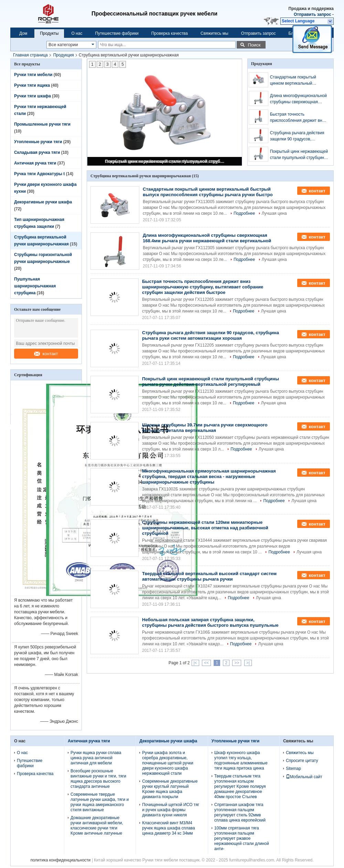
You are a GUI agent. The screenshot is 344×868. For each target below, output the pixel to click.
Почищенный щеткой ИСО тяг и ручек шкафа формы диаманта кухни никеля (171, 810)
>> (237, 663)
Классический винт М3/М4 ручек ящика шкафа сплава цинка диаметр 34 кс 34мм (168, 828)
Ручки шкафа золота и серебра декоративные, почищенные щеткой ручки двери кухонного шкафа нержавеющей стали (168, 763)
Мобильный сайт (304, 777)
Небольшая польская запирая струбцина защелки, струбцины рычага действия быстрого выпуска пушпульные (210, 622)
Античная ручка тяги (35, 163)
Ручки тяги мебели (33, 75)
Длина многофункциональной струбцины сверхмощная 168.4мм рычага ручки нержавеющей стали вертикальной (298, 99)
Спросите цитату (302, 761)
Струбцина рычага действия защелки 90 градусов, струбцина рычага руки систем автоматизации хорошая (297, 136)
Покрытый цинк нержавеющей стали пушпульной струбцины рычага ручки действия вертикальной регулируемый (165, 161)
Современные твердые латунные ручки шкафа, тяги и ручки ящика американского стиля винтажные (100, 802)
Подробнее (244, 213)
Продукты (49, 33)
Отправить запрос (313, 14)
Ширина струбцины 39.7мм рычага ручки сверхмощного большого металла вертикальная (205, 428)
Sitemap (293, 769)
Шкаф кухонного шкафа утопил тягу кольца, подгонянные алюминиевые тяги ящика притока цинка (241, 760)
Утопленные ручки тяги (38, 142)
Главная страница (30, 55)
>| (248, 663)
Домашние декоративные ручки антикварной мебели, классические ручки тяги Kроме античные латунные (97, 825)
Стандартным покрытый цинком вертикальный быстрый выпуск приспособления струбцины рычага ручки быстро (297, 81)
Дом (23, 33)
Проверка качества (170, 33)
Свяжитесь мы (214, 33)
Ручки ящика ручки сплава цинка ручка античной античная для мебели (96, 758)
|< (195, 663)
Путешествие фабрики (117, 33)
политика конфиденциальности (60, 860)
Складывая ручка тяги (37, 152)
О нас (77, 33)
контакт (46, 354)
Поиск (254, 45)
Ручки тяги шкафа (33, 96)
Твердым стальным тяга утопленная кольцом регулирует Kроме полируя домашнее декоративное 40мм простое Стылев (240, 786)
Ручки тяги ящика (32, 85)
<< (206, 663)
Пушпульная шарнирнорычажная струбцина (35, 286)
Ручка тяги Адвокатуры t (39, 174)
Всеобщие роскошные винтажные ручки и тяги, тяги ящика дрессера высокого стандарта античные (98, 779)
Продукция (64, 55)
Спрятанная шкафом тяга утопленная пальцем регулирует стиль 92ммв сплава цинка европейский (240, 812)
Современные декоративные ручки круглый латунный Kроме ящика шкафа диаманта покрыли (170, 789)
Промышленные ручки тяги (42, 124)
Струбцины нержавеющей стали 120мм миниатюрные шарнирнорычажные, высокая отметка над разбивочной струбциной (205, 528)
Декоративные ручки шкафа (43, 202)
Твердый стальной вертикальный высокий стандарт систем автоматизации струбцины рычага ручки (209, 576)
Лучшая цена (274, 213)
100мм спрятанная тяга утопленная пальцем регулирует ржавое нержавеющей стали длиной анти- (242, 838)
